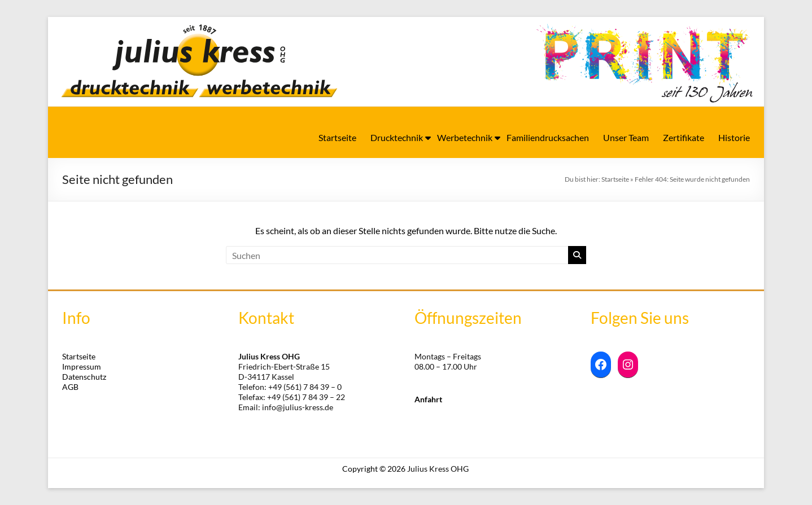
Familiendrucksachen (548, 137)
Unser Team (626, 137)
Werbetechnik (465, 137)
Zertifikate (684, 137)
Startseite (337, 137)
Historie (734, 137)
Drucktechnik (397, 137)
